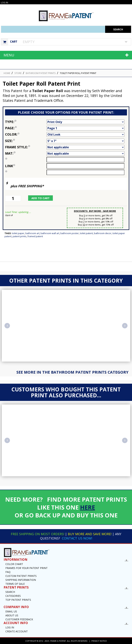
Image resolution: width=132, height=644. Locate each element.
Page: (26, 128)
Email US (11, 611)
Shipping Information (21, 580)
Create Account (17, 631)
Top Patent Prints (18, 600)
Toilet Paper (18, 233)
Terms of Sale (15, 584)
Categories (13, 596)
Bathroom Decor (103, 233)
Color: (26, 134)
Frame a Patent (58, 641)
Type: (26, 122)
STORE (18, 73)
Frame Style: (26, 147)
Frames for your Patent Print (27, 568)
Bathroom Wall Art (50, 233)
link (10, 166)
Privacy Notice (99, 641)
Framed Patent (35, 236)
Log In (5, 3)
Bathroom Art (32, 233)
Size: (26, 141)
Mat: (26, 153)
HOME (7, 73)
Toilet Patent (86, 233)
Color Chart (14, 564)
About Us (12, 615)
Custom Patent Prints (21, 576)
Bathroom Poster (70, 233)
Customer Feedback (19, 619)
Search (10, 592)
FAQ (8, 572)
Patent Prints (20, 236)
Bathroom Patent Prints (41, 73)
